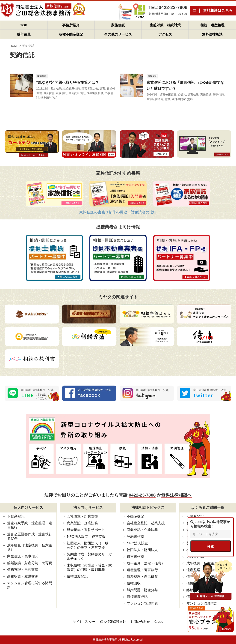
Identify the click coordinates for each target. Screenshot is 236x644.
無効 (190, 99)
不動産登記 (16, 516)
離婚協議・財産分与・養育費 (30, 563)
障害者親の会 (90, 89)
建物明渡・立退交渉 (23, 576)
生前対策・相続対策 (165, 25)
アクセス (165, 34)
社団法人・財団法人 (142, 550)
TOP (24, 25)
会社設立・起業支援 (82, 516)
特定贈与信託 (49, 98)
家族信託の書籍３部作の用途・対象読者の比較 (118, 212)
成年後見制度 (95, 93)
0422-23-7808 (142, 495)
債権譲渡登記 (77, 576)
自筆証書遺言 (155, 99)
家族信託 (118, 25)
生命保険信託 (72, 89)
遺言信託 (49, 93)
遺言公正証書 (168, 95)
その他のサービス (118, 34)
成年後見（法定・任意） (146, 563)
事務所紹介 (71, 25)
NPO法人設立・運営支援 (86, 536)
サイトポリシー (84, 622)
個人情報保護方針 (113, 622)
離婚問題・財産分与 (142, 590)
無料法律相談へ (176, 495)
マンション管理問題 (142, 603)
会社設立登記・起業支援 (146, 523)
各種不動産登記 (71, 34)
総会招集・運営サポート (86, 530)
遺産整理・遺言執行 (142, 570)
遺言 (102, 89)
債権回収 (134, 583)
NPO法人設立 (137, 543)
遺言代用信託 (77, 93)
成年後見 (24, 34)
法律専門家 (179, 99)
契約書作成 (135, 536)
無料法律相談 (212, 34)
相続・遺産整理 (212, 25)
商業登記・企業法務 (82, 523)
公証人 (182, 95)
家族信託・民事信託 (23, 556)
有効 (168, 99)
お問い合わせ (140, 622)
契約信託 (56, 89)
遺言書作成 (135, 556)
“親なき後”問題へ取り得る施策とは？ (68, 82)
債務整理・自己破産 (23, 570)
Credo (159, 622)
